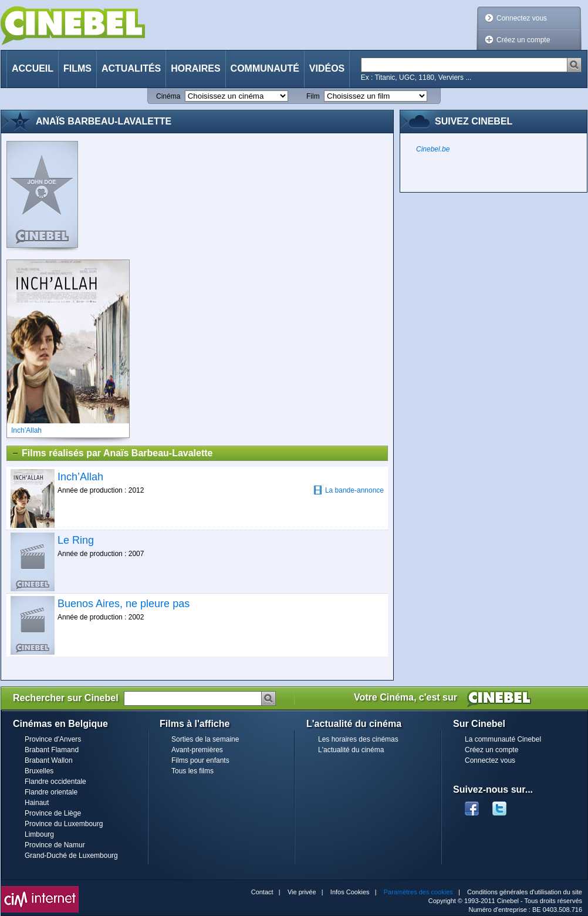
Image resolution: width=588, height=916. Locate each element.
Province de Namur (55, 845)
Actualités (131, 68)
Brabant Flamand (52, 750)
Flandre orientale (51, 792)
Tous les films (192, 771)
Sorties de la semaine (205, 739)
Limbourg (39, 834)
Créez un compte (523, 40)
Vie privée (302, 892)
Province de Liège (53, 813)
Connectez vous (522, 18)
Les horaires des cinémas (358, 739)
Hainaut (37, 803)
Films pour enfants (200, 760)
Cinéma (168, 96)
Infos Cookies (350, 892)
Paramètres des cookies (418, 892)
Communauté (265, 68)
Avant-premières (197, 750)
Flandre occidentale (55, 782)
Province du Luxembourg (64, 824)
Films (77, 68)
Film (313, 96)
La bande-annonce (349, 490)
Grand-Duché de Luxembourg (71, 856)
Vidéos (327, 68)
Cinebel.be (433, 149)
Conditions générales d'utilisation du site (525, 892)
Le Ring (76, 540)
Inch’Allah (80, 477)
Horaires (195, 68)
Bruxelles (39, 771)
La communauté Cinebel (503, 739)
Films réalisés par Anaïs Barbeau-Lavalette (112, 453)
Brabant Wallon (49, 760)
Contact (262, 892)
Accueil (33, 68)
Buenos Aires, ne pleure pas (124, 604)
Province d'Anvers (53, 739)
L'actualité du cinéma (351, 750)
